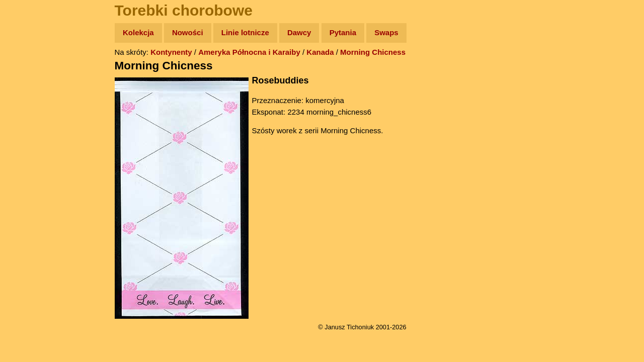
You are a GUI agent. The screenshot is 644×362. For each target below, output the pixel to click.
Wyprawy (33, 72)
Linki (26, 188)
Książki (30, 130)
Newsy (29, 110)
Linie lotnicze (245, 32)
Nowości (188, 32)
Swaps (386, 32)
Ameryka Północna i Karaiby (249, 52)
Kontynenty (171, 52)
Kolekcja (138, 32)
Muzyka (30, 149)
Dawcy (299, 32)
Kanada (320, 52)
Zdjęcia (30, 91)
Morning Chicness (373, 52)
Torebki (30, 207)
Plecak (29, 169)
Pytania (343, 32)
